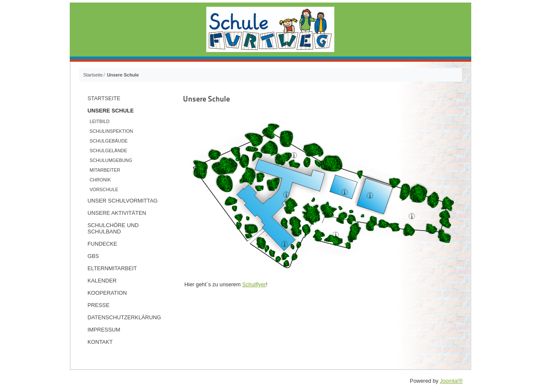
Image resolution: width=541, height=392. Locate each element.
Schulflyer (254, 284)
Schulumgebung (111, 160)
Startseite (104, 98)
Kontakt (100, 342)
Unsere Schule (111, 111)
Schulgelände (108, 151)
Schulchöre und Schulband (113, 228)
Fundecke (102, 244)
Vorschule (104, 189)
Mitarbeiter (105, 170)
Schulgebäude (109, 141)
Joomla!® (451, 381)
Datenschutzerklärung (124, 317)
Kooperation (107, 293)
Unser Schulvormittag (123, 201)
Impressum (104, 330)
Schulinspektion (111, 131)
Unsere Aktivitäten (117, 213)
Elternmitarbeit (112, 268)
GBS (93, 256)
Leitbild (100, 121)
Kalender (102, 281)
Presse (98, 305)
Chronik (100, 180)
